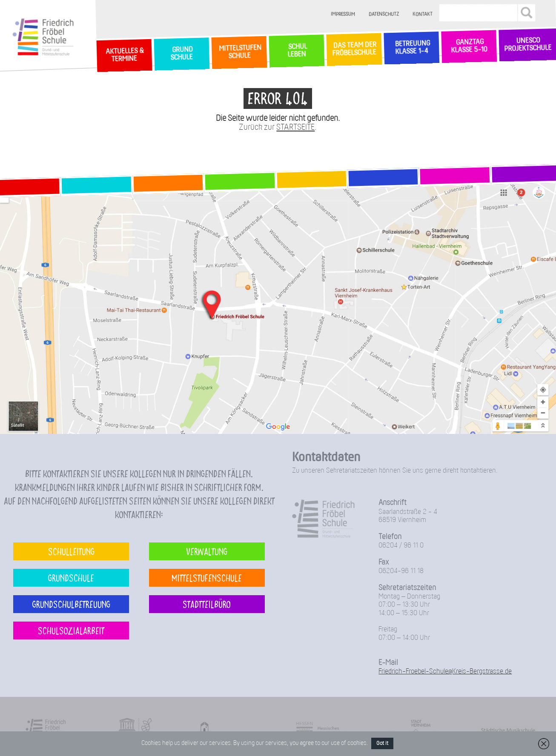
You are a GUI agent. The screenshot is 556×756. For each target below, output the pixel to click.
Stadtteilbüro (207, 604)
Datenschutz (384, 14)
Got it (382, 743)
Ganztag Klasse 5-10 (469, 46)
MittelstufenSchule (239, 52)
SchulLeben (296, 51)
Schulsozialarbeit (71, 630)
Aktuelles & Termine (124, 55)
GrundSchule (182, 54)
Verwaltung (207, 551)
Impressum (343, 14)
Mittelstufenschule (207, 578)
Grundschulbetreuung (71, 604)
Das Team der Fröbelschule (354, 49)
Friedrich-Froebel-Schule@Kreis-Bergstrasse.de (445, 672)
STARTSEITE (295, 127)
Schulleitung (71, 551)
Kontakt (423, 14)
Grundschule (71, 578)
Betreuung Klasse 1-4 (411, 48)
